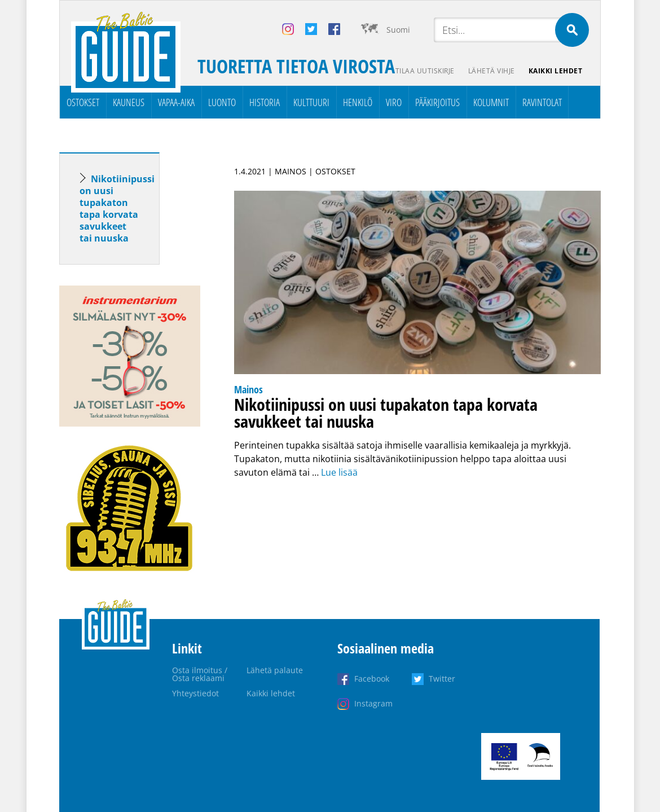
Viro (394, 102)
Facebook (372, 679)
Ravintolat (542, 102)
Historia (265, 102)
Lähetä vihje (492, 71)
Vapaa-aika (176, 102)
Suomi (398, 30)
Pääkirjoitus (437, 102)
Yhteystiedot (195, 693)
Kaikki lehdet (556, 71)
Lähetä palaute (275, 670)
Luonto (222, 102)
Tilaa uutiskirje (425, 71)
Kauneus (129, 102)
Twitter (442, 679)
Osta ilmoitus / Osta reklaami (200, 674)
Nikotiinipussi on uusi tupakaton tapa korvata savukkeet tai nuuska (117, 209)
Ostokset (83, 102)
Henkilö (358, 102)
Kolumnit (491, 102)
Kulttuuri (311, 102)
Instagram (373, 703)
